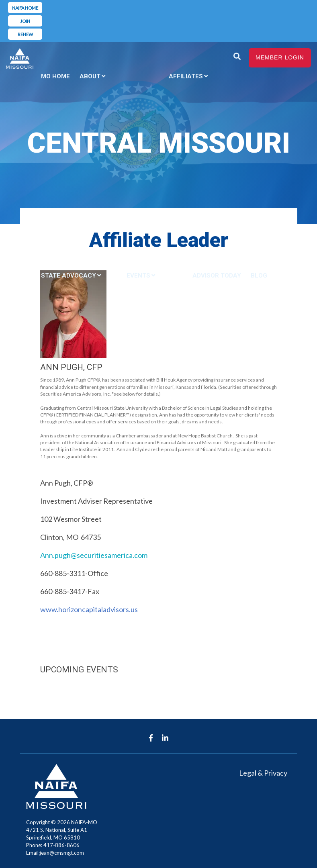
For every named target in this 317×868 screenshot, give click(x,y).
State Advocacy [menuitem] (69, 276)
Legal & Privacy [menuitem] (263, 773)
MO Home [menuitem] (55, 76)
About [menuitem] (90, 76)
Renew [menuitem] (25, 34)
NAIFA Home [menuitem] (25, 8)
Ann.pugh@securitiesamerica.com (94, 555)
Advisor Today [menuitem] (217, 276)
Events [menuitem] (138, 276)
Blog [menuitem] (259, 276)
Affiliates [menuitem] (186, 76)
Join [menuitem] (25, 21)
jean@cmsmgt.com (62, 853)
